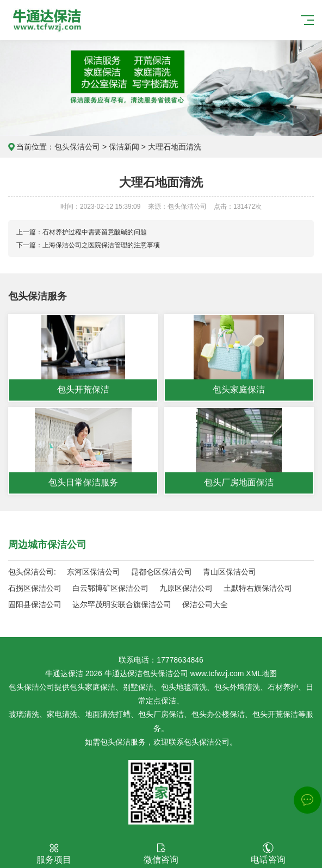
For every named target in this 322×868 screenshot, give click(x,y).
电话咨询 (268, 853)
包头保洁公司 (77, 147)
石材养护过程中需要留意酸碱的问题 (95, 232)
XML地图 (261, 673)
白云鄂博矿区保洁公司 (110, 588)
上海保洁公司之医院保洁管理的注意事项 (101, 245)
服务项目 (54, 853)
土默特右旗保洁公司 (258, 588)
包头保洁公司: (32, 572)
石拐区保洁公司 (35, 588)
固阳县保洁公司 (35, 604)
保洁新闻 (124, 147)
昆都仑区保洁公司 (162, 572)
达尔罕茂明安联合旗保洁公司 (122, 604)
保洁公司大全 (205, 604)
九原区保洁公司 (186, 588)
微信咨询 (161, 853)
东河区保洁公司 (94, 572)
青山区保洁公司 (230, 572)
